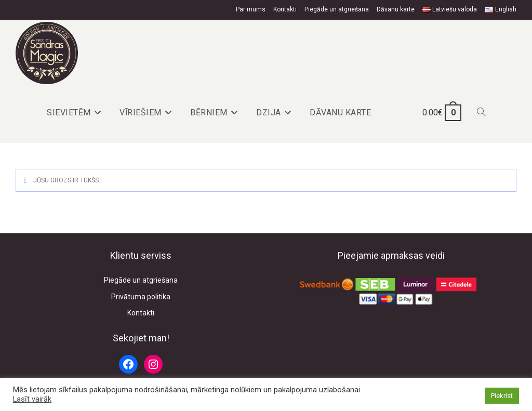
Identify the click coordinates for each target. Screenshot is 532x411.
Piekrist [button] (502, 396)
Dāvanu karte (396, 9)
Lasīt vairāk (32, 399)
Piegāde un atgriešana (337, 9)
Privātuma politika (141, 297)
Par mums (251, 9)
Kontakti (285, 9)
